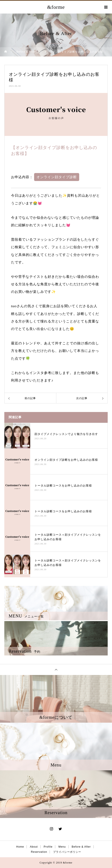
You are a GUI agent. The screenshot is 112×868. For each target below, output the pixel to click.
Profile (48, 847)
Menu (62, 847)
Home (20, 847)
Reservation (39, 852)
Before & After (81, 847)
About (34, 847)
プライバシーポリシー (67, 852)
